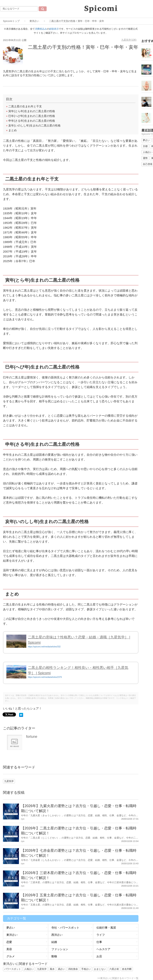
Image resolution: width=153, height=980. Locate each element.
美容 (9, 949)
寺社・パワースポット (65, 928)
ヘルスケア (103, 949)
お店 (99, 956)
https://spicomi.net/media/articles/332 (44, 647)
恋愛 (9, 942)
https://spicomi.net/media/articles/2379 (45, 677)
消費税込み (41, 29)
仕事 (99, 942)
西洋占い (57, 935)
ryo (23, 819)
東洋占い (34, 21)
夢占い (11, 928)
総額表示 (54, 29)
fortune (32, 737)
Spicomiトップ (11, 21)
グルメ (11, 956)
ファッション (60, 949)
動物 (54, 956)
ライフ (101, 935)
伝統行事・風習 (106, 928)
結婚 (54, 942)
